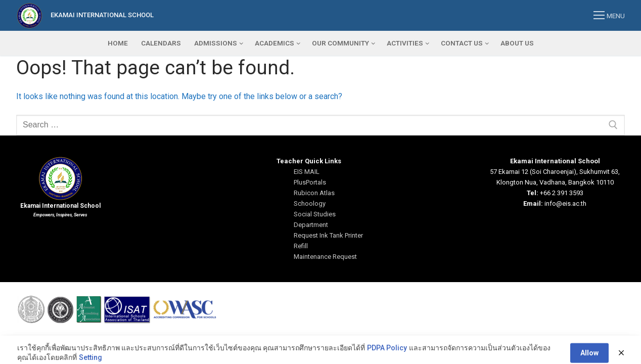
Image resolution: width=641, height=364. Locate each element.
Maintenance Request (325, 257)
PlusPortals (310, 182)
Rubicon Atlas (314, 193)
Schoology (310, 203)
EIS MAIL (307, 172)
